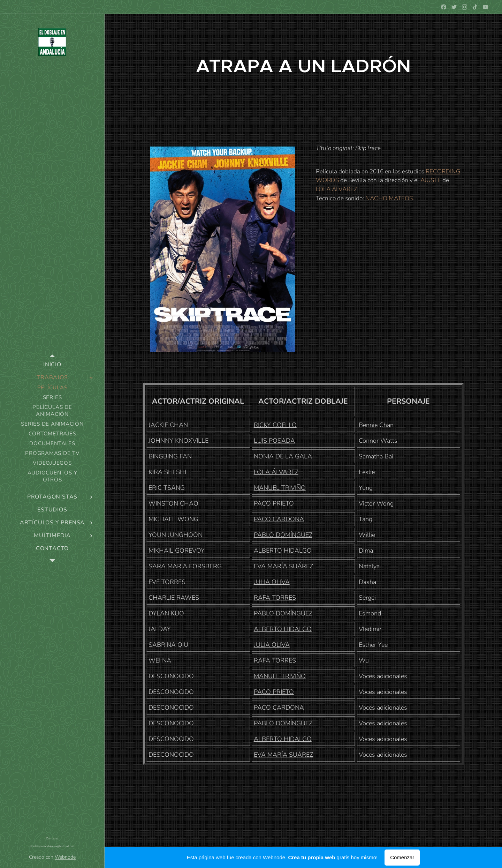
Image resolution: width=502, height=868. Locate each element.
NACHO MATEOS (389, 198)
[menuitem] (52, 365)
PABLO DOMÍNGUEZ (283, 535)
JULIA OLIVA (272, 582)
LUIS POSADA (274, 441)
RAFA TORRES (275, 598)
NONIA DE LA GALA (283, 456)
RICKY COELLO (275, 425)
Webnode (65, 857)
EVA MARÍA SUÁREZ (283, 566)
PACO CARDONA (279, 519)
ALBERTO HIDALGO (283, 551)
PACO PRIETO (274, 503)
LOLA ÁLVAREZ (337, 189)
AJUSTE (431, 180)
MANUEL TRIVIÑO (280, 488)
